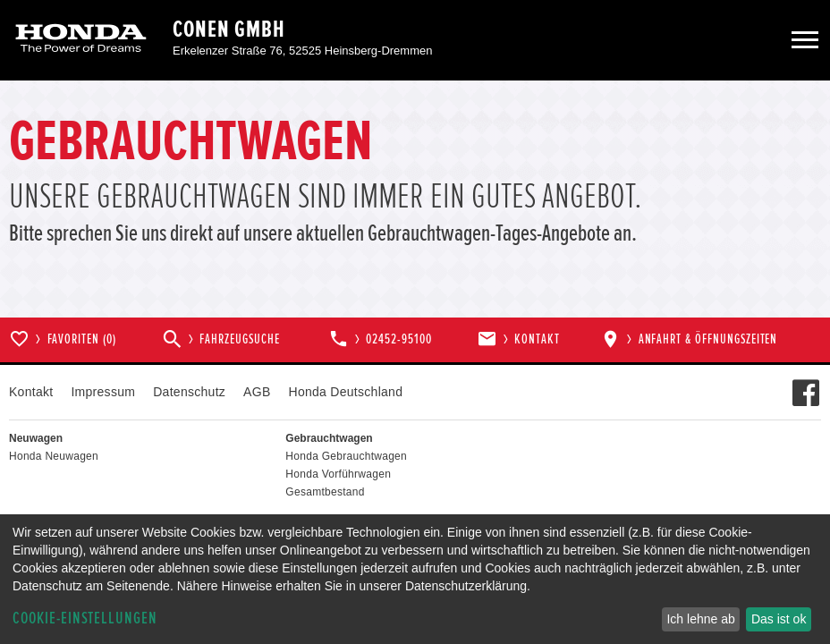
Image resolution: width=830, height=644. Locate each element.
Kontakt (31, 392)
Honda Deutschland (346, 392)
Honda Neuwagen (54, 456)
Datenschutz (189, 392)
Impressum (103, 392)
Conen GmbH (229, 30)
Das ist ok (779, 619)
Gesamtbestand (325, 492)
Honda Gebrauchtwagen (346, 456)
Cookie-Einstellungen (85, 619)
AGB (257, 392)
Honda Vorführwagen (338, 474)
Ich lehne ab (700, 619)
